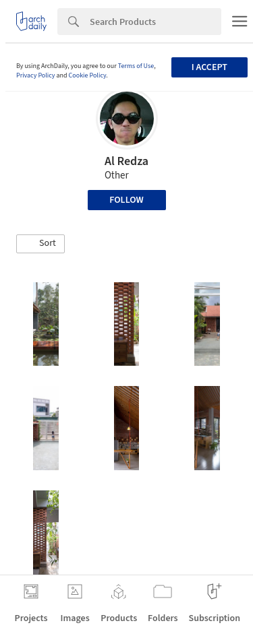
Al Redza (126, 161)
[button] (40, 244)
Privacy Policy (36, 75)
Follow (126, 200)
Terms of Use (136, 66)
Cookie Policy (88, 75)
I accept (209, 67)
